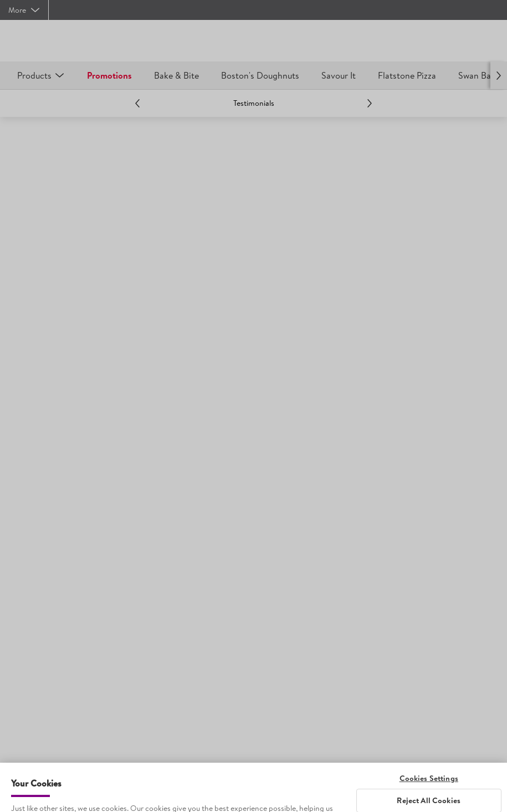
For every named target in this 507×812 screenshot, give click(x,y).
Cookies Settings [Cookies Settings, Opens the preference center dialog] (429, 791)
